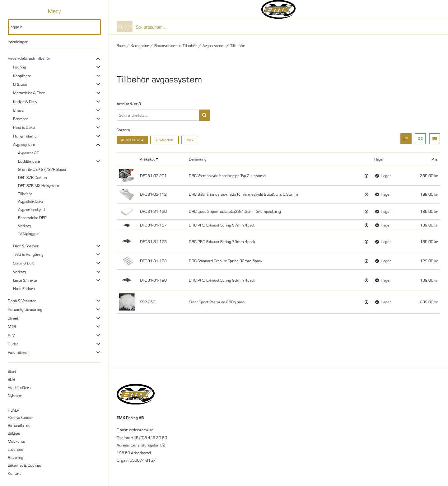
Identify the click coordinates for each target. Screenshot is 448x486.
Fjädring (20, 67)
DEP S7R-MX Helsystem (39, 185)
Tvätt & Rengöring (28, 254)
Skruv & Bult (23, 263)
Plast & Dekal (24, 127)
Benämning (164, 140)
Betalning (16, 457)
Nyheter (15, 395)
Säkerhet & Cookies (24, 465)
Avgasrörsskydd (31, 209)
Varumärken (18, 352)
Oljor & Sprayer (26, 246)
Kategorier (140, 45)
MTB (12, 326)
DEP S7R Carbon (33, 177)
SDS (11, 379)
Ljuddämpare (29, 161)
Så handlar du (19, 425)
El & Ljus (20, 84)
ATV (11, 335)
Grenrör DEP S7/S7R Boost (42, 169)
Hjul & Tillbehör (26, 136)
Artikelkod (148, 159)
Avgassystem (24, 144)
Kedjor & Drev (25, 101)
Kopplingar (22, 76)
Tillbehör (25, 194)
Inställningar (18, 42)
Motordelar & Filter (29, 93)
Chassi (19, 110)
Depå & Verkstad (22, 301)
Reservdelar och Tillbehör (29, 58)
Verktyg (24, 226)
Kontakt (14, 473)
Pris (189, 140)
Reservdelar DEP (32, 217)
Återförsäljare (19, 387)
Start (12, 371)
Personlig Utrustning (25, 309)
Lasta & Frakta (25, 280)
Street (13, 318)
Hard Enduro (24, 288)
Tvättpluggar (28, 233)
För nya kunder (20, 417)
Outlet (13, 344)
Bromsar (21, 119)
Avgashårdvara (30, 201)
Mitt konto (16, 441)
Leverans (15, 449)
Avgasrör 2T (28, 153)
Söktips (14, 433)
